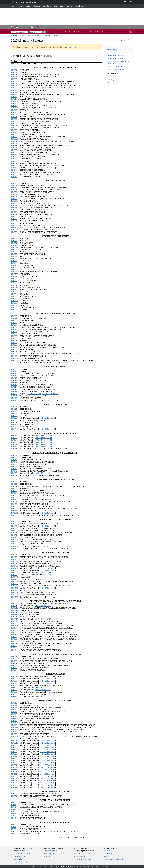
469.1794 (14, 595)
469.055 (14, 201)
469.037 (14, 154)
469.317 (14, 718)
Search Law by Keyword (105, 32)
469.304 (14, 683)
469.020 (14, 114)
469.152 (14, 482)
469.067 (14, 228)
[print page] (131, 32)
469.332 (14, 767)
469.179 (14, 586)
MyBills (106, 856)
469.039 (14, 159)
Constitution (78, 32)
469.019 (14, 112)
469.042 (14, 166)
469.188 (14, 637)
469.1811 (14, 608)
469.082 (14, 290)
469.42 (13, 807)
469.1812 (14, 610)
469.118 (14, 389)
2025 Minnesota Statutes (18, 36)
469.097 (14, 332)
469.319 (14, 725)
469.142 (14, 455)
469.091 (14, 318)
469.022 (14, 119)
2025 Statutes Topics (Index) (117, 70)
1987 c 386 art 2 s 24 (49, 394)
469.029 (14, 135)
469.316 (14, 716)
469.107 (14, 354)
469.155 (14, 489)
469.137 (14, 440)
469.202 (14, 659)
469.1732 (14, 542)
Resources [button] (112, 50)
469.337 (14, 778)
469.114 (14, 380)
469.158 (14, 495)
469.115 (14, 383)
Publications (80, 6)
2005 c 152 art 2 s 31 (43, 573)
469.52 (13, 829)
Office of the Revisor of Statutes (35, 27)
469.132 (14, 425)
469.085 (14, 296)
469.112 (14, 376)
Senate (21, 6)
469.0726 (14, 259)
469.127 (14, 414)
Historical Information (21, 851)
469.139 (14, 444)
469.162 (14, 504)
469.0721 (14, 247)
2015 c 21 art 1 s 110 (43, 619)
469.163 (14, 506)
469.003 (14, 75)
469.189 (14, 639)
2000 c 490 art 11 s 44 (44, 436)
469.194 (14, 650)
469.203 (14, 661)
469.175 (14, 557)
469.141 (14, 449)
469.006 (14, 81)
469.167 (14, 524)
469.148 (14, 469)
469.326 (14, 754)
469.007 (14, 83)
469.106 (14, 352)
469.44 (13, 811)
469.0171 (14, 108)
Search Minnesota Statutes (117, 55)
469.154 (14, 486)
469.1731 (14, 539)
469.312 (14, 707)
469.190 (14, 641)
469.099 (14, 336)
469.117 (14, 387)
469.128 (14, 416)
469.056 (14, 203)
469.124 (14, 407)
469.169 (14, 528)
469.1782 (14, 584)
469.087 (14, 305)
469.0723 (14, 252)
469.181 (14, 606)
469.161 (14, 502)
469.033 (14, 146)
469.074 (14, 263)
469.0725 (14, 256)
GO (44, 32)
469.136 (14, 438)
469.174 (14, 555)
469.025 (14, 126)
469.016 (14, 103)
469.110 (14, 371)
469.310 (14, 703)
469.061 (14, 214)
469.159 (14, 497)
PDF (130, 40)
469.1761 (14, 561)
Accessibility (18, 859)
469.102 (14, 343)
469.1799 (14, 597)
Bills (55, 6)
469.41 (13, 805)
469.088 (14, 307)
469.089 (14, 310)
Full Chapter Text (113, 80)
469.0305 (14, 139)
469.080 (14, 283)
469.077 (14, 270)
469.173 (14, 537)
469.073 (14, 261)
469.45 (13, 814)
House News (108, 851)
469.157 (14, 493)
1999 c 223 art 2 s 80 (43, 688)
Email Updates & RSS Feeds (114, 859)
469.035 (14, 150)
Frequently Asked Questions (23, 862)
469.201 (14, 657)
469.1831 (14, 626)
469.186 (14, 632)
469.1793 (14, 592)
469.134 (14, 429)
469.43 (13, 809)
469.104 (14, 347)
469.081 (14, 285)
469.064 (14, 221)
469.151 (14, 475)
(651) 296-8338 (79, 854)
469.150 (14, 473)
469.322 (14, 745)
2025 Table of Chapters (116, 67)
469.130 (14, 420)
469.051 (14, 190)
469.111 (14, 374)
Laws (55, 32)
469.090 (14, 316)
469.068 (14, 232)
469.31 (13, 696)
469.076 (14, 267)
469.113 (14, 378)
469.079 (14, 281)
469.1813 (14, 612)
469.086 (14, 303)
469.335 (14, 774)
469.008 (14, 86)
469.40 (13, 803)
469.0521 (14, 194)
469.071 (14, 243)
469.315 (14, 714)
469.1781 (14, 581)
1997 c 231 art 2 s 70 (43, 606)
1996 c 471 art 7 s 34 (43, 473)
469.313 (14, 710)
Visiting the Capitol (20, 856)
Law (61, 6)
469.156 (14, 491)
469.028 (14, 132)
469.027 (14, 130)
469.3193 (14, 732)
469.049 (14, 185)
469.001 (14, 70)
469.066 (14, 225)
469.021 (14, 117)
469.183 (14, 623)
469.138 (14, 442)
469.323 (14, 747)
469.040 (14, 161)
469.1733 (14, 544)
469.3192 (14, 730)
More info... (73, 47)
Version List (112, 83)
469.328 (14, 758)
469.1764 (14, 568)
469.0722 (14, 250)
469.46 (13, 816)
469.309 (14, 694)
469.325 (14, 752)
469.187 (14, 635)
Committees (47, 6)
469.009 (14, 88)
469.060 (14, 212)
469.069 (14, 239)
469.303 (14, 681)
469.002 (14, 72)
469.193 (14, 648)
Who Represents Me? (51, 851)
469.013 (14, 97)
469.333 (14, 769)
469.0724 (14, 254)
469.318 (14, 721)
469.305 (14, 685)
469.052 (14, 192)
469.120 (14, 394)
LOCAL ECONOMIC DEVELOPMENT (39, 36)
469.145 (14, 462)
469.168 (14, 526)
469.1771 (14, 577)
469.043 (14, 168)
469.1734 (14, 546)
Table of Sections (113, 77)
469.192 (14, 646)
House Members (49, 854)
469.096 (14, 329)
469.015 (14, 101)
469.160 (14, 500)
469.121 (14, 396)
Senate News (108, 854)
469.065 (14, 223)
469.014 (14, 99)
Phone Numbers (79, 857)
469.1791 (14, 588)
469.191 (14, 643)
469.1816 (14, 619)
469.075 (14, 265)
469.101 (14, 340)
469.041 (14, 163)
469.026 (14, 128)
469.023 (14, 121)
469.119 (14, 391)
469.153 (14, 484)
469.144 (14, 460)
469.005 (14, 79)
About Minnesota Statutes (116, 58)
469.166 (14, 522)
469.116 (14, 385)
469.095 (14, 327)
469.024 (14, 123)
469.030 (14, 137)
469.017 (14, 106)
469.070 (14, 241)
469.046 (14, 174)
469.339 (14, 783)
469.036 (14, 152)
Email (88, 854)
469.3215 (14, 743)
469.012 (14, 95)
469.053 (14, 197)
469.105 (14, 349)
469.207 (14, 670)
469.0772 (14, 272)
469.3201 (14, 736)
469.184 (14, 628)
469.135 (14, 436)
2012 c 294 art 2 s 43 (47, 168)
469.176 (14, 559)
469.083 (14, 292)
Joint (28, 6)
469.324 (14, 750)
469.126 (14, 411)
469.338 (14, 781)
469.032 (14, 143)
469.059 (14, 210)
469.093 (14, 323)
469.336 (14, 776)
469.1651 (14, 513)
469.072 (14, 245)
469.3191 (14, 727)
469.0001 (14, 64)
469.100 (14, 338)
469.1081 (14, 358)
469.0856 (14, 301)
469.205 (14, 666)
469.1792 (14, 590)
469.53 (13, 831)
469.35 (13, 794)
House (13, 6)
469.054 (14, 199)
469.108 (14, 356)
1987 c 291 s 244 (34, 394)
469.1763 (14, 566)
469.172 (14, 535)
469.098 (14, 334)
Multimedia (70, 6)
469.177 (14, 575)
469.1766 (14, 573)
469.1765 (14, 570)
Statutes (49, 32)
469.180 (14, 604)
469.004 (14, 77)
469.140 (14, 447)
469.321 (14, 741)
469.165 (14, 511)
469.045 (14, 172)
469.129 (14, 418)
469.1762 (14, 564)
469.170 (14, 530)
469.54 (13, 833)
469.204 (14, 663)
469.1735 (14, 548)
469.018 (14, 110)
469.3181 (14, 723)
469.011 (14, 92)
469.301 (14, 676)
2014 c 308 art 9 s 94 (47, 568)
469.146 (14, 464)
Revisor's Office (89, 32)
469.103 (14, 345)
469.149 (14, 471)
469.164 (14, 508)
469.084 (14, 294)
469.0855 (14, 299)
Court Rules (68, 32)
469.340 (14, 785)
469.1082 (14, 361)
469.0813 (14, 287)
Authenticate (122, 40)
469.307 (14, 690)
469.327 (14, 756)
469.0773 (14, 274)
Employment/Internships (22, 854)
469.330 (14, 763)
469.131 (14, 422)
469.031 (14, 141)
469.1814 (14, 615)
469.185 (14, 630)
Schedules (36, 6)
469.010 (14, 90)
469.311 (14, 705)
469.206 (14, 668)
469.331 (14, 765)
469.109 (14, 369)
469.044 (14, 170)
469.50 (13, 825)
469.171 (14, 533)
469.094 (14, 325)
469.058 (14, 208)
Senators (47, 856)
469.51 (13, 827)
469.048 (14, 183)
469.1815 (14, 617)
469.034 (14, 148)
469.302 (14, 679)
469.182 (14, 621)
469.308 (14, 692)
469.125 (14, 409)
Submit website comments (83, 860)
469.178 (14, 579)
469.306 (14, 688)
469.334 (14, 772)
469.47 (13, 818)
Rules (61, 32)
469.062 (14, 216)
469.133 (14, 427)
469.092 (14, 321)
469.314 (14, 712)
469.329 (14, 761)
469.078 (14, 278)
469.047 (14, 177)
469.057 (14, 205)
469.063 (14, 219)
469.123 (14, 400)
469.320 (14, 734)
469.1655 (14, 515)
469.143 (14, 458)
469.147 (14, 466)
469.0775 (14, 276)
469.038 (14, 157)
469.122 (14, 398)
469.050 (14, 188)
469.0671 (14, 230)
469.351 (14, 796)
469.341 (14, 787)
